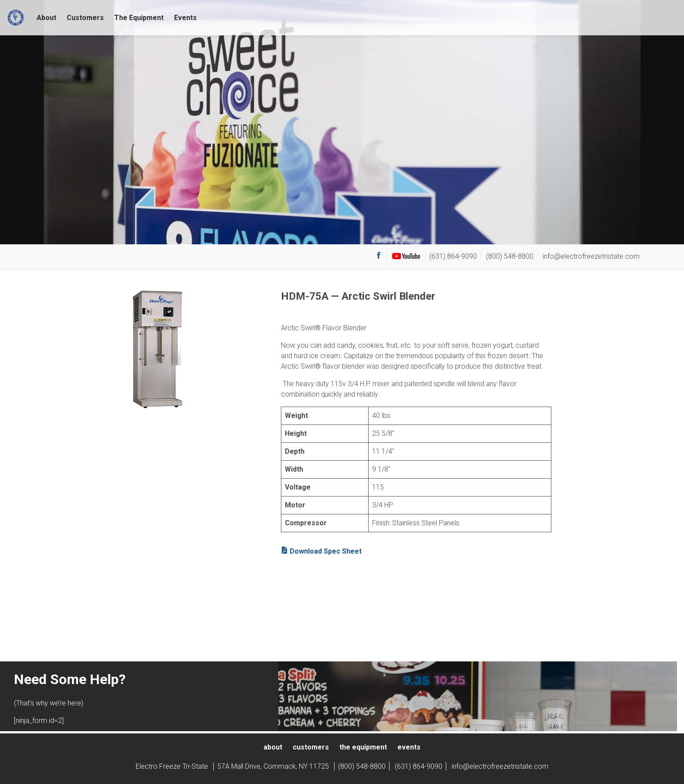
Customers (85, 18)
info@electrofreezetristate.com (591, 256)
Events (185, 18)
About (46, 18)
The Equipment (139, 18)
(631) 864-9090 (453, 256)
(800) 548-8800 (510, 256)
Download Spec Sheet (321, 551)
